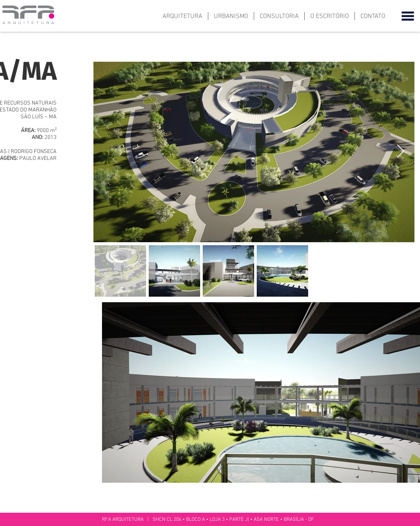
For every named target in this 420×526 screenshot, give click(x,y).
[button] (408, 16)
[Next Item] (400, 152)
